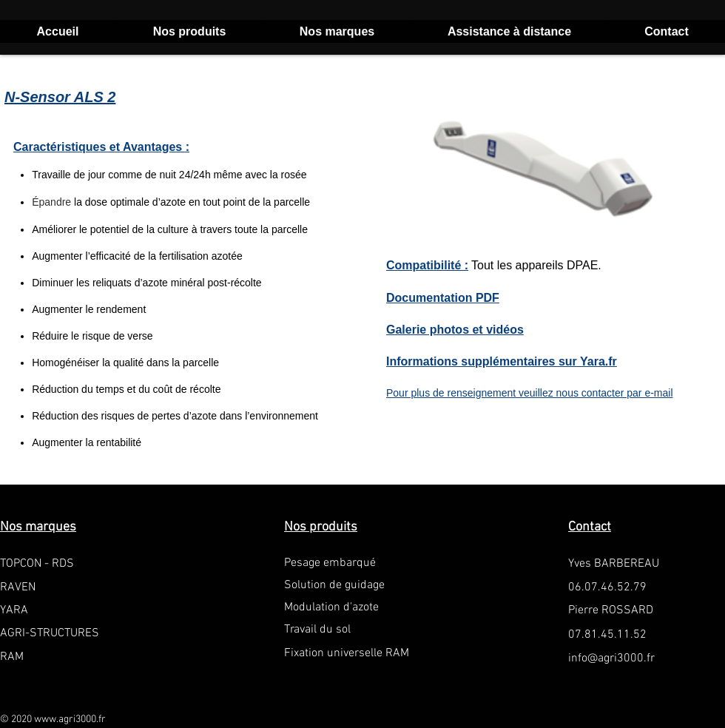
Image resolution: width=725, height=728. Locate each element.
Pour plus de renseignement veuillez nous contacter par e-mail (530, 393)
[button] (189, 31)
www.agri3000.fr (70, 719)
